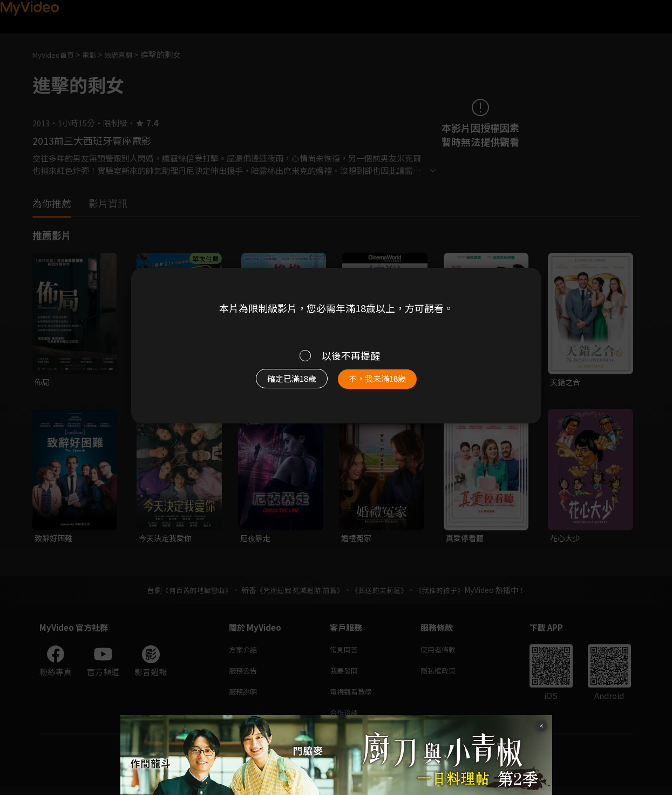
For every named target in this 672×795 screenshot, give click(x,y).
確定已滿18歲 (279, 383)
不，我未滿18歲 (389, 383)
